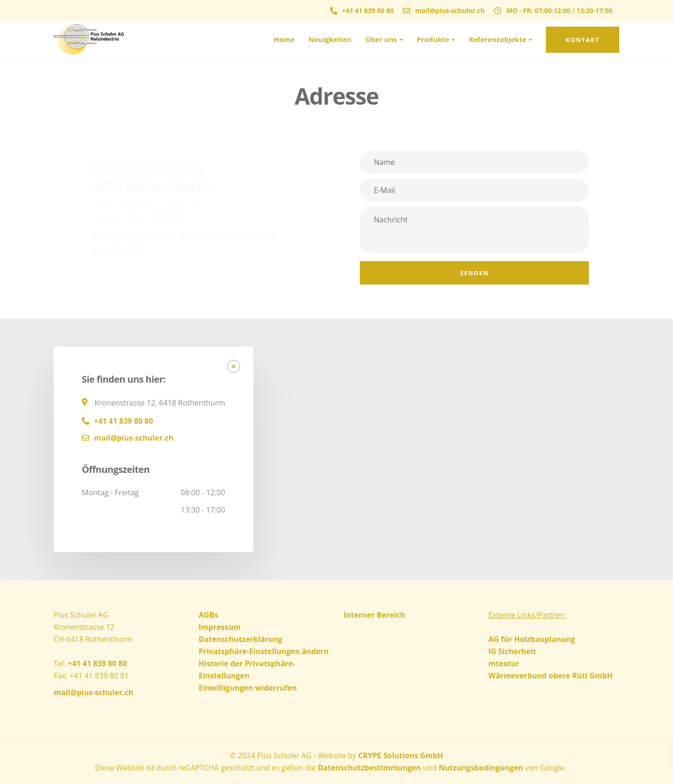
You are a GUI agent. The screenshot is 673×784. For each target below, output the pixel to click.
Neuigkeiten (330, 39)
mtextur (504, 663)
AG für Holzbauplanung (532, 639)
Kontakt (583, 40)
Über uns (381, 39)
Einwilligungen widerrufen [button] (248, 688)
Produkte (433, 39)
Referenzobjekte (498, 39)
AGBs (208, 615)
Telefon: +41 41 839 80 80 (139, 217)
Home (284, 39)
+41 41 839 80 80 (123, 421)
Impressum (220, 627)
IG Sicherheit (512, 651)
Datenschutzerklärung (240, 639)
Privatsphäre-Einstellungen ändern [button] (264, 651)
